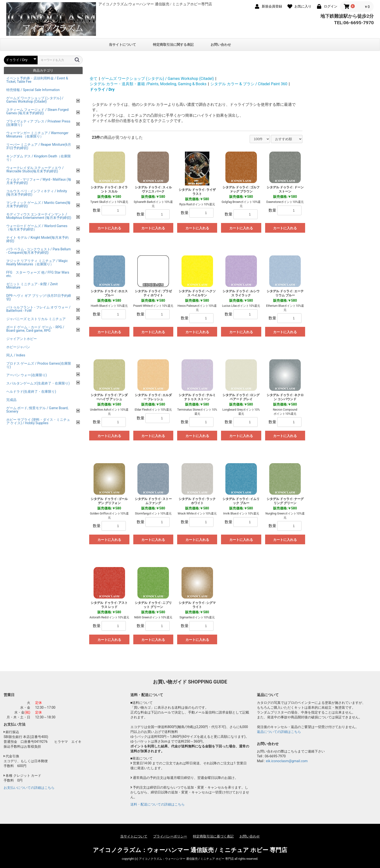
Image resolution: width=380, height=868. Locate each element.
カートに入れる (109, 228)
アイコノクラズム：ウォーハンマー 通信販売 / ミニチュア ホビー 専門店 (190, 850)
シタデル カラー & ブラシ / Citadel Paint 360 (249, 84)
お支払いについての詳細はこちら (29, 788)
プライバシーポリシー (170, 836)
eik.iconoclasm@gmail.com (287, 761)
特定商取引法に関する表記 (173, 45)
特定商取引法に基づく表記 (213, 836)
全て (94, 79)
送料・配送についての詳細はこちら (158, 804)
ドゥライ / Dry (102, 89)
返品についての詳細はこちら (279, 732)
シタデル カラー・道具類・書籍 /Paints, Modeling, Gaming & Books (148, 84)
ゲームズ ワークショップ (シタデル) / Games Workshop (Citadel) (158, 79)
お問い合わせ (221, 45)
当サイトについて (122, 45)
